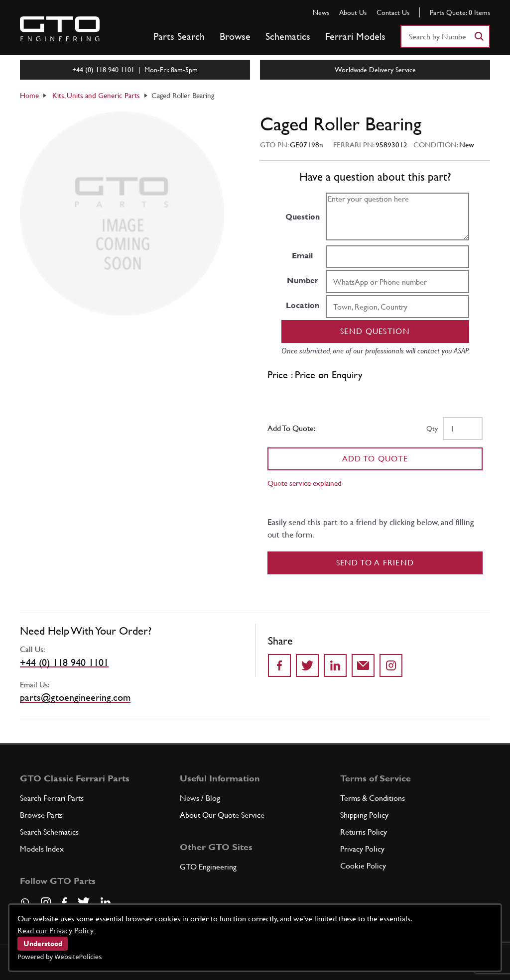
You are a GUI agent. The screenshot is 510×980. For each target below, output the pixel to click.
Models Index (42, 849)
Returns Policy (364, 832)
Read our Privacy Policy (56, 930)
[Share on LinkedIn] (335, 665)
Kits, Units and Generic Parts (96, 95)
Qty (432, 429)
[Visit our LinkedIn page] (106, 902)
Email (302, 256)
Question (303, 217)
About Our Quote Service (222, 815)
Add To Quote (375, 459)
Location (303, 305)
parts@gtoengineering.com (75, 697)
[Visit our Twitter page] (84, 902)
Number (303, 280)
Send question (375, 331)
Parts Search (179, 36)
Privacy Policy (362, 849)
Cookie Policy (363, 866)
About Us (353, 12)
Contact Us (393, 12)
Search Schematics (49, 832)
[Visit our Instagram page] (46, 902)
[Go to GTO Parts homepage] (60, 29)
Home (29, 95)
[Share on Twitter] (307, 665)
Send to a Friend (375, 563)
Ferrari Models (355, 36)
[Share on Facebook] (279, 665)
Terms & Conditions (373, 798)
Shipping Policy (364, 815)
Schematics (288, 36)
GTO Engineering (208, 867)
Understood (43, 944)
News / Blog (200, 798)
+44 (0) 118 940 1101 (64, 662)
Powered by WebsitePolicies (60, 957)
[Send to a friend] (363, 665)
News (321, 12)
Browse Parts (41, 815)
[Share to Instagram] (391, 665)
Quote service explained (305, 483)
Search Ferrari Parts (52, 798)
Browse (235, 36)
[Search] (479, 36)
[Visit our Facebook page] (64, 902)
